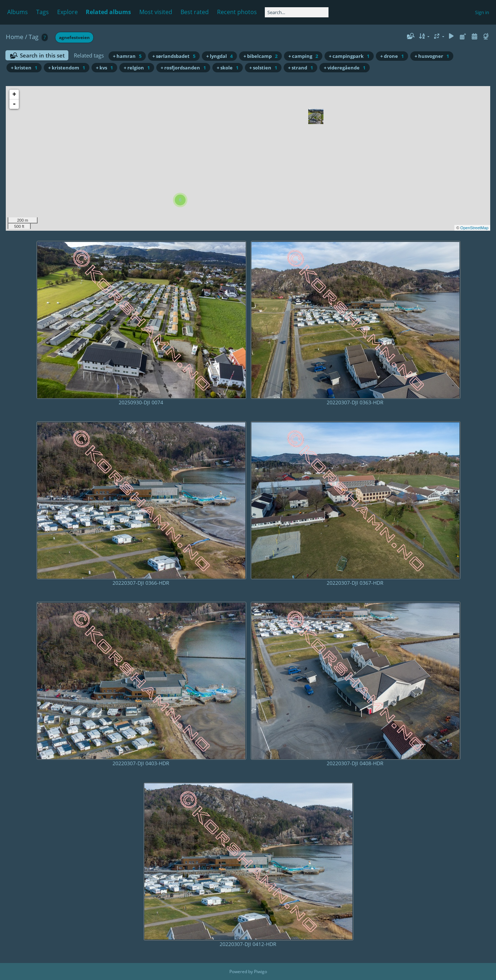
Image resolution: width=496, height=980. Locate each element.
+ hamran (127, 56)
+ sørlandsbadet (174, 56)
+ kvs (104, 68)
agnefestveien (74, 37)
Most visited (156, 12)
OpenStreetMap (474, 228)
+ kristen (24, 68)
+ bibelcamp (260, 56)
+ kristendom (67, 68)
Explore (67, 12)
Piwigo (260, 972)
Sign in (482, 12)
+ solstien (263, 68)
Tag (33, 37)
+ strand (300, 68)
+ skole (228, 68)
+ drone (392, 56)
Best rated (195, 12)
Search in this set (42, 55)
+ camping (303, 56)
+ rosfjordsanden (183, 68)
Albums (18, 12)
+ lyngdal (219, 56)
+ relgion (137, 68)
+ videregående (345, 68)
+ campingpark (349, 56)
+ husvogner (432, 56)
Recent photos (237, 12)
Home (15, 37)
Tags (43, 12)
